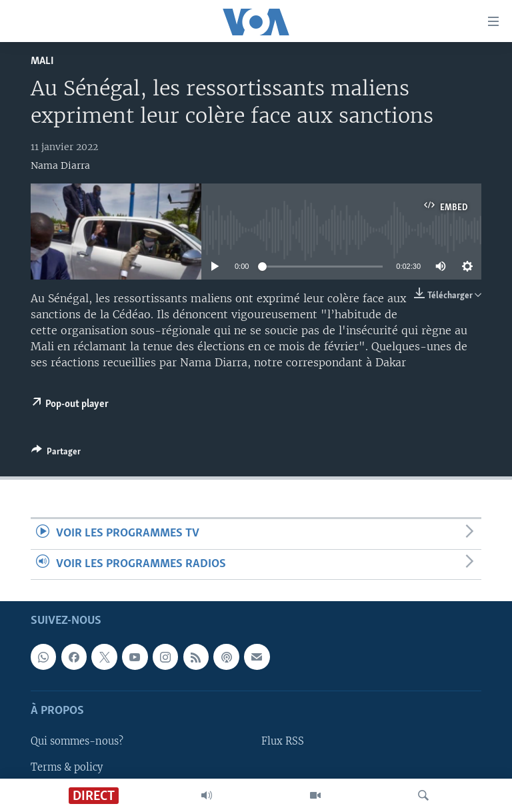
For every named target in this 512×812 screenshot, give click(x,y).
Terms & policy (67, 767)
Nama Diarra (60, 165)
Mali (42, 61)
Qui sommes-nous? (77, 741)
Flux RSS (283, 741)
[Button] (56, 454)
